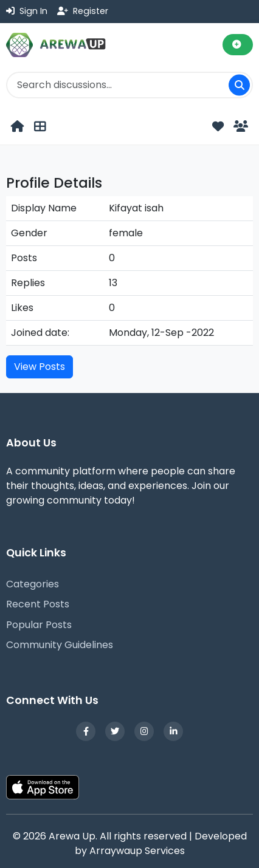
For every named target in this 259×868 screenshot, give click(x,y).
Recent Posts (38, 604)
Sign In (27, 11)
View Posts (40, 367)
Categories (33, 584)
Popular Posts (39, 625)
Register (83, 11)
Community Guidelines (60, 645)
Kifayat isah (136, 208)
